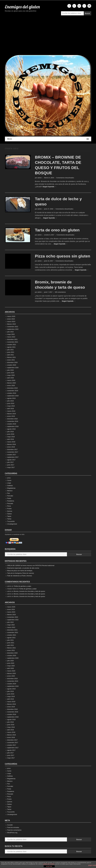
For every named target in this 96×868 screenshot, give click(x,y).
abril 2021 (11, 355)
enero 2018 (11, 447)
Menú (48, 139)
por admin (38, 178)
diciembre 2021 (12, 339)
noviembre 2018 (13, 421)
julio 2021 (10, 350)
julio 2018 (10, 432)
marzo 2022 (11, 337)
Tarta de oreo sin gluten (57, 230)
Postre (9, 509)
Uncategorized (12, 524)
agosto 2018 (11, 429)
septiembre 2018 (13, 426)
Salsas (10, 514)
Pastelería (11, 501)
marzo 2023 (11, 322)
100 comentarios (60, 292)
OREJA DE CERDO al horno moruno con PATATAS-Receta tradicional (31, 565)
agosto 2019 (11, 398)
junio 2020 (11, 373)
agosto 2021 (11, 347)
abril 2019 (11, 409)
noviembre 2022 (13, 327)
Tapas (9, 516)
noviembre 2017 (13, 452)
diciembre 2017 (12, 449)
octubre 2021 (12, 345)
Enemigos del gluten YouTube (79, 6)
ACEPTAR (49, 866)
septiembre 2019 (13, 396)
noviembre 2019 (13, 391)
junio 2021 (11, 352)
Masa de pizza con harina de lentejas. (20, 571)
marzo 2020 (11, 380)
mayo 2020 (11, 375)
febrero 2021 (12, 357)
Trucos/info (11, 521)
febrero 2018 (12, 444)
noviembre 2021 (13, 342)
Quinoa (10, 511)
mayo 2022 (11, 334)
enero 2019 (11, 416)
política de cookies (49, 864)
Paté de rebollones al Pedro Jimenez (20, 576)
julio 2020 (10, 370)
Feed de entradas (13, 827)
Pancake (10, 496)
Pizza (9, 506)
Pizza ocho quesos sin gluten (63, 256)
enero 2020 (11, 385)
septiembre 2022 (13, 329)
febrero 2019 (12, 414)
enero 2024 (11, 319)
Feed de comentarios (14, 830)
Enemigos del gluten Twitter (74, 6)
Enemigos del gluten (22, 7)
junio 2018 (11, 434)
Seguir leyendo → (49, 187)
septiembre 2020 (13, 368)
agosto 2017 (11, 460)
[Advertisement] (48, 36)
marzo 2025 (11, 316)
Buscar (87, 13)
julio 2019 (10, 401)
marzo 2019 (11, 411)
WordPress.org (12, 833)
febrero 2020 (12, 383)
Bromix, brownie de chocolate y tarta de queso (29, 591)
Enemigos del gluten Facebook (69, 6)
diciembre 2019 (12, 388)
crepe (9, 483)
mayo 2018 (11, 437)
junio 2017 (11, 465)
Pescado (10, 503)
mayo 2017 (11, 467)
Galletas (10, 486)
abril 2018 (11, 439)
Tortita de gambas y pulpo (22, 586)
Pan (9, 493)
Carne (9, 480)
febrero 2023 (12, 324)
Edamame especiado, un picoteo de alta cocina (23, 568)
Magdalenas (11, 488)
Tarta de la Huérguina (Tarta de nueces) (21, 573)
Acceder (10, 825)
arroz (9, 478)
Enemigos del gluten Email (89, 6)
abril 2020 (11, 378)
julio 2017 (10, 462)
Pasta (9, 498)
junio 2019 (11, 403)
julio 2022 (10, 332)
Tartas (9, 519)
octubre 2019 (12, 393)
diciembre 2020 (12, 362)
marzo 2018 (11, 442)
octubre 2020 (12, 365)
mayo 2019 (11, 406)
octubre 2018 (12, 424)
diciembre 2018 (12, 419)
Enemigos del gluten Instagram (84, 6)
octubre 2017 (12, 455)
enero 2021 (11, 360)
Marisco (10, 491)
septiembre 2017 (13, 457)
